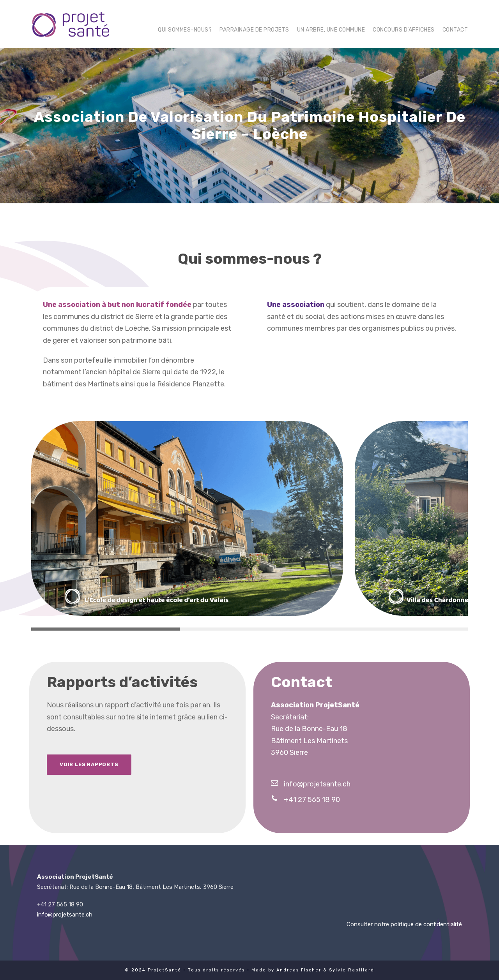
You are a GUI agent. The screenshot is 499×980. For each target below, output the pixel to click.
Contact (455, 30)
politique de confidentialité (426, 924)
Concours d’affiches (404, 30)
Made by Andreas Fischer (286, 970)
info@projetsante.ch (65, 915)
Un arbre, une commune (331, 30)
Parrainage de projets (254, 30)
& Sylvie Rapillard (349, 970)
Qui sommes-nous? (185, 30)
